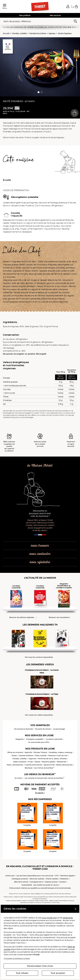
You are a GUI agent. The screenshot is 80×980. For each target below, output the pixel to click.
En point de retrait (43, 729)
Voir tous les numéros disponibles (39, 657)
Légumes (32, 759)
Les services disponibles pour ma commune (35, 876)
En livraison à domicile (24, 729)
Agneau (52, 33)
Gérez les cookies (37, 879)
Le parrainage (59, 729)
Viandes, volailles (19, 33)
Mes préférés (25, 15)
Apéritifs (28, 752)
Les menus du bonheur (44, 768)
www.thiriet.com (49, 918)
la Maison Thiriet (40, 466)
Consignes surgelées (35, 739)
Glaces (37, 762)
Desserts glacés (49, 762)
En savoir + (40, 793)
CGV (57, 876)
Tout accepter (58, 973)
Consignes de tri (37, 882)
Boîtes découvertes (64, 765)
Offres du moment (15, 752)
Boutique (29, 768)
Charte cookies (52, 879)
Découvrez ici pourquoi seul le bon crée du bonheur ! (40, 514)
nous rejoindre (40, 562)
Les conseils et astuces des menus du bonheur (45, 778)
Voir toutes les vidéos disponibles (39, 715)
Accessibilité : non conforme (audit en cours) (40, 885)
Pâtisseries (62, 762)
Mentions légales (67, 876)
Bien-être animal (21, 882)
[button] (68, 6)
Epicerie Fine (49, 765)
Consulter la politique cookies (17, 958)
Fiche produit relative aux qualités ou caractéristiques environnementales (40, 888)
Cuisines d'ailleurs (26, 755)
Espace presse (51, 882)
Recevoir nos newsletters (59, 617)
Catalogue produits (20, 879)
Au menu (18, 778)
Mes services (55, 15)
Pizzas (14, 755)
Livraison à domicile (54, 739)
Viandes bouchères (38, 33)
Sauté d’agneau (65, 33)
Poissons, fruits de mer (58, 755)
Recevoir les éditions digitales (22, 617)
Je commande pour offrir (39, 742)
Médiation (64, 879)
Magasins (20, 739)
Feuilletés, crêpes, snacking (61, 752)
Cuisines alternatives (33, 765)
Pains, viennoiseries (15, 765)
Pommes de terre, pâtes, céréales (52, 759)
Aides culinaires (20, 762)
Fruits (30, 762)
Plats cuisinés (41, 755)
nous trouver (40, 546)
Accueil (6, 33)
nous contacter (40, 554)
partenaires (68, 918)
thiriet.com (10, 876)
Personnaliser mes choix (40, 966)
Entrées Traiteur (41, 752)
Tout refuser (22, 973)
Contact (63, 882)
